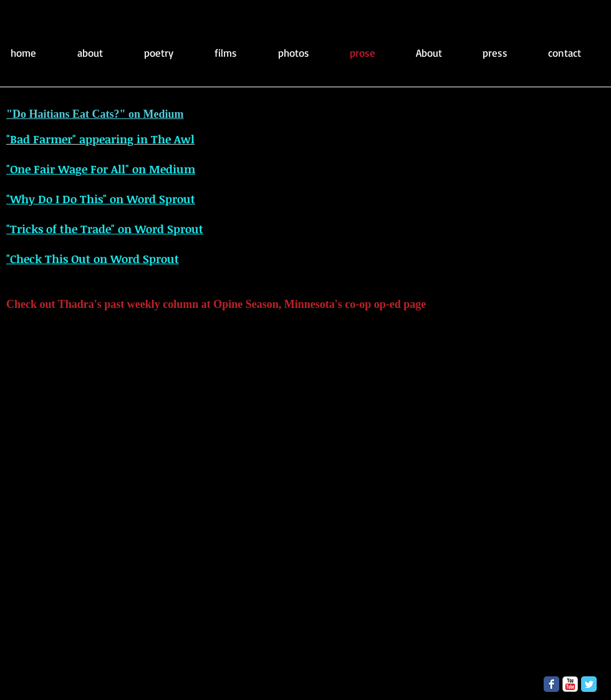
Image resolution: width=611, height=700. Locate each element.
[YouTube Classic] (570, 684)
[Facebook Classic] (551, 684)
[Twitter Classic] (589, 684)
